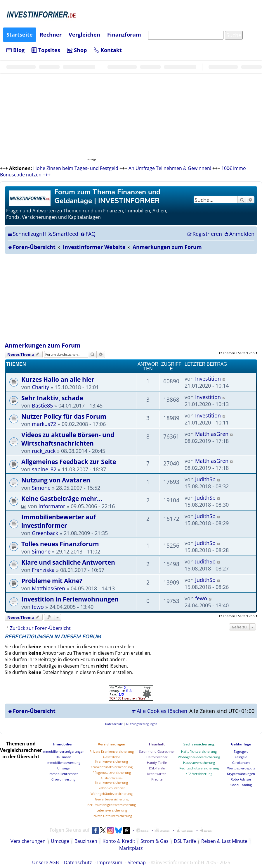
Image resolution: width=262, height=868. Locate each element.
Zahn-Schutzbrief (112, 788)
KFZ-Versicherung (199, 774)
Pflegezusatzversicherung (112, 772)
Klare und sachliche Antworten (68, 562)
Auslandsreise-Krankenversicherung (112, 780)
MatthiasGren (212, 434)
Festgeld (241, 757)
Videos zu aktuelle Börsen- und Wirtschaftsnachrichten (68, 439)
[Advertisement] (131, 298)
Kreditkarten (157, 774)
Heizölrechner (157, 757)
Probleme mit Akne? (52, 581)
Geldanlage (241, 744)
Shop (77, 50)
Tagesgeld (241, 751)
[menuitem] (63, 234)
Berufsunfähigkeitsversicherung (112, 805)
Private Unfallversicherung (112, 816)
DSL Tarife (185, 841)
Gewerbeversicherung (112, 799)
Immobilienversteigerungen (63, 751)
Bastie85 (42, 405)
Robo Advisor (241, 779)
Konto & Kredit (119, 841)
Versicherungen (112, 744)
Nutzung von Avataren (56, 480)
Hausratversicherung (199, 763)
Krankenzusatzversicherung (112, 767)
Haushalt (157, 744)
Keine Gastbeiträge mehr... (62, 498)
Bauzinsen (64, 757)
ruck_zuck (44, 451)
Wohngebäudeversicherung (112, 794)
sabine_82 (44, 469)
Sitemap (137, 862)
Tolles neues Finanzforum (60, 544)
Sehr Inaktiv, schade (52, 398)
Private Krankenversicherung (112, 751)
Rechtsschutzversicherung (199, 768)
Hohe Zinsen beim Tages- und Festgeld (76, 168)
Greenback (45, 533)
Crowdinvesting (63, 779)
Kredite (157, 779)
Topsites (46, 50)
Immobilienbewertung (63, 763)
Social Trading (241, 785)
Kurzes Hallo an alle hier (58, 379)
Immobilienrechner (63, 774)
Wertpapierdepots (241, 768)
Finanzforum (124, 35)
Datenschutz (78, 862)
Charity (40, 387)
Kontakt (108, 50)
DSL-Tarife (157, 768)
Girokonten (241, 763)
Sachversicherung (199, 744)
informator (52, 506)
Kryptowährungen (241, 774)
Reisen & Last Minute (224, 841)
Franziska (43, 570)
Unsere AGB (45, 862)
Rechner (51, 35)
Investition (208, 379)
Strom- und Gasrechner (157, 751)
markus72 (44, 424)
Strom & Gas (155, 841)
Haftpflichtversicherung (199, 751)
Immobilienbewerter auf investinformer (59, 521)
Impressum (110, 862)
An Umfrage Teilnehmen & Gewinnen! (170, 168)
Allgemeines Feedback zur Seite (69, 461)
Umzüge (63, 768)
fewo (38, 607)
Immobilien (63, 744)
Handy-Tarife (157, 763)
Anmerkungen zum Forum (43, 345)
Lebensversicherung (112, 810)
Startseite (20, 35)
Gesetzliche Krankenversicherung (112, 759)
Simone (41, 488)
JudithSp (205, 479)
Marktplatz (131, 848)
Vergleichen (84, 35)
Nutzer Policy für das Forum (64, 416)
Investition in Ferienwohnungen (70, 599)
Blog (15, 50)
